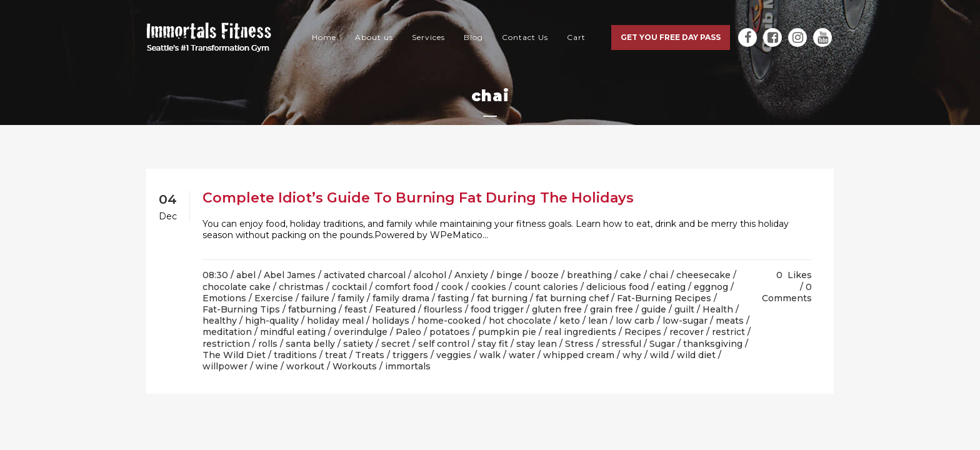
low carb (635, 321)
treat (336, 355)
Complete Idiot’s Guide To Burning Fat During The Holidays (418, 198)
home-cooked (449, 321)
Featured (395, 309)
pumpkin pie (507, 332)
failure (315, 298)
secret (396, 344)
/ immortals (405, 366)
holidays (391, 321)
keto (570, 321)
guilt (684, 309)
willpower (225, 366)
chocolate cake (237, 287)
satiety (358, 344)
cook (452, 287)
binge (509, 275)
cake (631, 275)
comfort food (404, 287)
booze (545, 275)
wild (659, 355)
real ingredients (580, 332)
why (632, 355)
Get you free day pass (671, 37)
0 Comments (787, 292)
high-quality (272, 321)
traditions (295, 355)
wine (267, 366)
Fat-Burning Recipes (664, 298)
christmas (301, 287)
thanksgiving (713, 344)
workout (305, 366)
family (351, 298)
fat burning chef (572, 298)
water (522, 355)
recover (687, 332)
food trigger (497, 309)
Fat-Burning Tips (241, 309)
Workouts (355, 366)
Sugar (662, 344)
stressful (622, 344)
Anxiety (471, 275)
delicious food (617, 287)
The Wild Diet (234, 355)
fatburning (312, 309)
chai (659, 275)
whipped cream (579, 355)
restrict (728, 332)
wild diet (696, 355)
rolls (268, 344)
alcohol (430, 275)
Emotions (224, 298)
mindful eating (293, 332)
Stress (579, 344)
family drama (401, 298)
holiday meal (335, 321)
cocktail (349, 287)
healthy (220, 321)
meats (730, 321)
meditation (227, 332)
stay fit (493, 344)
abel (246, 275)
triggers (410, 355)
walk (490, 355)
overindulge (361, 332)
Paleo (408, 332)
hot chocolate (520, 321)
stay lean (537, 344)
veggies (454, 355)
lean (598, 321)
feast (356, 309)
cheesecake (703, 275)
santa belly (310, 344)
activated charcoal (365, 275)
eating (671, 287)
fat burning (502, 298)
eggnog (711, 287)
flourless (443, 309)
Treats (370, 355)
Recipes (643, 332)
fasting (453, 298)
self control (444, 344)
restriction (226, 344)
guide (654, 309)
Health (718, 309)
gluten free (557, 309)
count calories (546, 287)
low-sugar (685, 321)
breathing (589, 275)
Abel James (290, 275)
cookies (489, 287)
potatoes (450, 332)
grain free (612, 309)
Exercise (274, 298)
